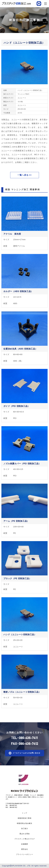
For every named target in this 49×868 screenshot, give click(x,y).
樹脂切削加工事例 (25, 818)
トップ (24, 813)
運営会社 (25, 849)
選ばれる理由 (25, 834)
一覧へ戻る (23, 175)
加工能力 (25, 829)
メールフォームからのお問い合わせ (26, 753)
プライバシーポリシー (25, 854)
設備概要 (25, 844)
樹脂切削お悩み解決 (24, 823)
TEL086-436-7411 (24, 738)
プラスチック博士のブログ (25, 839)
